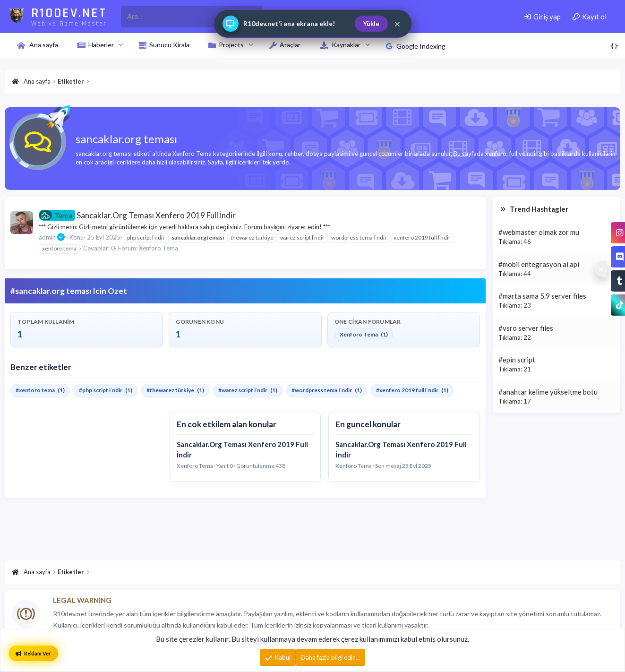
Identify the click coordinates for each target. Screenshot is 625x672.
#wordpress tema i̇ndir (321, 390)
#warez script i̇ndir (243, 390)
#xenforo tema (35, 390)
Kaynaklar (346, 45)
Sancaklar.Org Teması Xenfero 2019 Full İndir (137, 215)
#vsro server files (526, 328)
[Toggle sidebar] (614, 46)
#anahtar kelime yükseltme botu (548, 392)
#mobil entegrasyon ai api (539, 264)
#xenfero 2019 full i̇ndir (407, 390)
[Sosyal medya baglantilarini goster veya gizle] (601, 269)
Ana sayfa (44, 45)
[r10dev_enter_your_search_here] (181, 17)
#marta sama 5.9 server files (542, 296)
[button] (121, 45)
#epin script (517, 360)
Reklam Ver (33, 653)
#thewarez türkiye (170, 390)
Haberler (101, 45)
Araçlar (290, 45)
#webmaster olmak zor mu (539, 232)
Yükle (371, 24)
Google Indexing (416, 46)
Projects (231, 45)
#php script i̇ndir (101, 390)
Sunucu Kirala (169, 45)
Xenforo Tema (158, 248)
